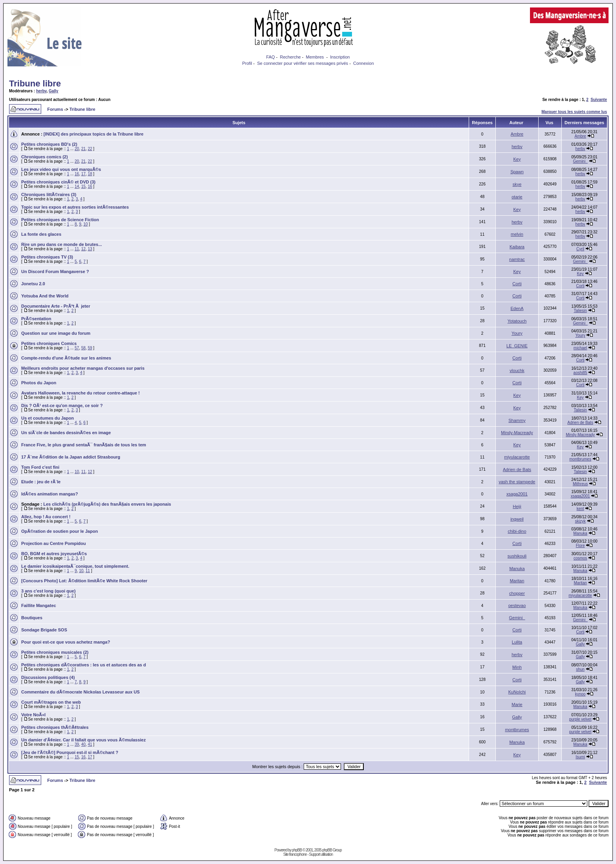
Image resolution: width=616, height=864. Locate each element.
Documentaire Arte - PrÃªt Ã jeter (56, 306)
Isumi (580, 757)
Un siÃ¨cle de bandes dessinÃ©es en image (66, 433)
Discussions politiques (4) (48, 677)
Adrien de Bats (580, 423)
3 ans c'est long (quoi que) (48, 591)
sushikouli (517, 556)
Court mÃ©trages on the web (51, 702)
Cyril (580, 249)
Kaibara (517, 247)
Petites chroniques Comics (49, 343)
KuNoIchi (517, 692)
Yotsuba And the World (45, 296)
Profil (247, 63)
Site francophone (295, 854)
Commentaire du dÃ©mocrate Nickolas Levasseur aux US (81, 692)
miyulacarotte (517, 457)
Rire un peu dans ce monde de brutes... (61, 244)
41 (90, 744)
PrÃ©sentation (36, 319)
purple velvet (580, 719)
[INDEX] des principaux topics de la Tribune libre (93, 134)
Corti (517, 284)
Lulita (517, 642)
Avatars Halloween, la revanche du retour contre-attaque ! (81, 393)
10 (85, 224)
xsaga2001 (517, 494)
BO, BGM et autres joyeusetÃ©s (54, 554)
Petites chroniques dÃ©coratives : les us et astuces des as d (83, 665)
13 (90, 249)
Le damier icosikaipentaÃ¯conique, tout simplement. (75, 566)
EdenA (517, 308)
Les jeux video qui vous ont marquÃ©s (61, 169)
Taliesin (580, 311)
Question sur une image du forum (56, 333)
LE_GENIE (517, 346)
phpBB (297, 850)
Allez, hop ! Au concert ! (46, 517)
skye (517, 184)
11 (77, 249)
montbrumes (580, 459)
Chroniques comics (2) (45, 157)
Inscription (340, 57)
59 (90, 348)
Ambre (517, 134)
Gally (53, 91)
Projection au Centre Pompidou (53, 543)
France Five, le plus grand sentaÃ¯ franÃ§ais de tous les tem (84, 445)
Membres (315, 57)
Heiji (517, 506)
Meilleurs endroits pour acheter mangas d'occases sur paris (83, 368)
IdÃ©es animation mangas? (49, 494)
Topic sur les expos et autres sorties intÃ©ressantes (75, 207)
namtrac (517, 259)
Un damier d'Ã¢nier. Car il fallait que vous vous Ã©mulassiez (83, 740)
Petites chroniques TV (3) (47, 257)
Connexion (364, 63)
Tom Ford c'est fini (40, 467)
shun (580, 669)
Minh (517, 667)
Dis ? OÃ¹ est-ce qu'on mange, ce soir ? (62, 405)
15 (83, 186)
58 (83, 348)
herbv (41, 91)
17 (83, 174)
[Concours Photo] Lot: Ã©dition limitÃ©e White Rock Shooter (84, 581)
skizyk (580, 521)
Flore (580, 546)
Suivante (599, 100)
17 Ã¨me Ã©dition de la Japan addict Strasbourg (71, 457)
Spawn (517, 172)
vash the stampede (517, 482)
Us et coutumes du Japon (48, 418)
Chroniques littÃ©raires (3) (49, 194)
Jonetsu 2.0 (33, 284)
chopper (517, 593)
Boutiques (32, 618)
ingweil (517, 519)
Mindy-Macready (517, 433)
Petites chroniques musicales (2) (55, 652)
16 (77, 174)
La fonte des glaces (41, 234)
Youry (517, 333)
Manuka (580, 533)
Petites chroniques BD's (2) (49, 144)
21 (83, 149)
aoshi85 (580, 373)
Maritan (517, 581)
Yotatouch (517, 321)
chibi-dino (517, 531)
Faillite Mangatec (39, 605)
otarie (517, 197)
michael (580, 348)
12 (83, 249)
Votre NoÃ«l (33, 715)
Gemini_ (580, 161)
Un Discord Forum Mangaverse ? (55, 271)
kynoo (580, 694)
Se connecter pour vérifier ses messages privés (302, 63)
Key (517, 159)
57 (77, 348)
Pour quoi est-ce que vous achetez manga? (66, 642)
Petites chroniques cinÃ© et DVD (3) (58, 182)
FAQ (271, 57)
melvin (517, 234)
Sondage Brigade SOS (44, 630)
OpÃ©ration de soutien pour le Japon (60, 531)
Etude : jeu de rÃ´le (41, 482)
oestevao (517, 605)
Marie (517, 704)
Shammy (517, 420)
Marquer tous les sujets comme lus (574, 112)
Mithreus (580, 484)
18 (90, 174)
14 (77, 186)
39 (77, 744)
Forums (55, 109)
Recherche (290, 57)
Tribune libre (35, 83)
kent (580, 509)
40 (83, 744)
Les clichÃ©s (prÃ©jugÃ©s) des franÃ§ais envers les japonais (107, 504)
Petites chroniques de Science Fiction (60, 220)
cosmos (580, 558)
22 (90, 149)
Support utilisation (321, 854)
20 (77, 149)
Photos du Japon (39, 383)
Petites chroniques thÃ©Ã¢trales (55, 727)
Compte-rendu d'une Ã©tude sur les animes (66, 358)
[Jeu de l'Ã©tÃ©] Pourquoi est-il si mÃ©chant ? (70, 752)
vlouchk (517, 371)
